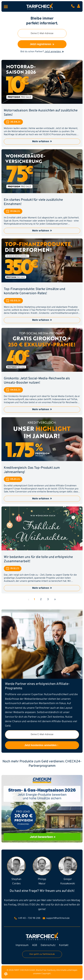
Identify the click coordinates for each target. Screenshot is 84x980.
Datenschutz (48, 945)
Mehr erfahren (42, 142)
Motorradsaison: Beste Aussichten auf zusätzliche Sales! (41, 113)
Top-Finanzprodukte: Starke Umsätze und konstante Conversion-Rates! (35, 291)
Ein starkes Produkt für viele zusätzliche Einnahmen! (33, 202)
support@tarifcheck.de (56, 918)
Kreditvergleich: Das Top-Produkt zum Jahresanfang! (32, 470)
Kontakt (64, 945)
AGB (35, 945)
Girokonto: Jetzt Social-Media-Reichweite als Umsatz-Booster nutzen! (37, 381)
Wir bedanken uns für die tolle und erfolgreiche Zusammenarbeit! (38, 559)
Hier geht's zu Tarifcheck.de (42, 954)
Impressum (22, 945)
